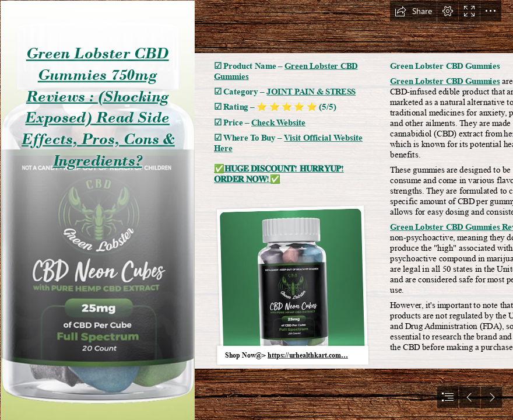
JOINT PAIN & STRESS (311, 92)
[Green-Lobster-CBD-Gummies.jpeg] (97, 210)
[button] (413, 11)
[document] (256, 210)
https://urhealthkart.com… (308, 355)
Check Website (278, 123)
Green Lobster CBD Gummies (445, 82)
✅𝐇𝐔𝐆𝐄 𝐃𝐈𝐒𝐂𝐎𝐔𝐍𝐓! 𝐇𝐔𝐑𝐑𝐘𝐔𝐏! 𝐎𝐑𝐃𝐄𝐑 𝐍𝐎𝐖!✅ (279, 174)
